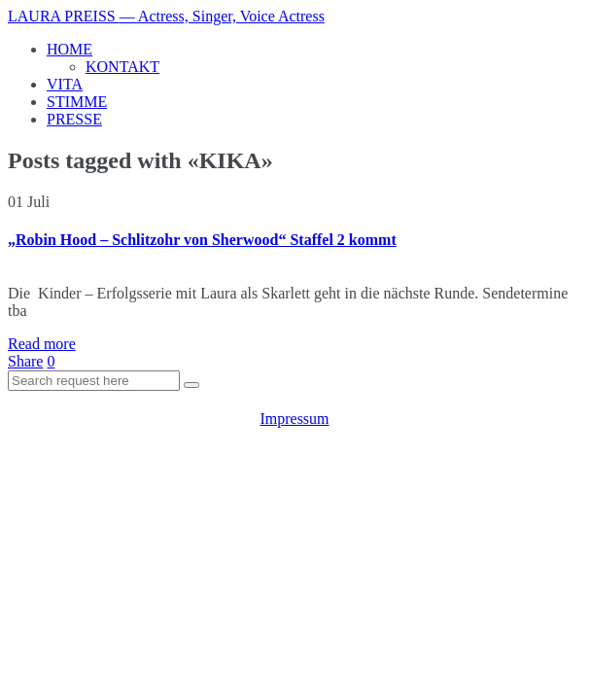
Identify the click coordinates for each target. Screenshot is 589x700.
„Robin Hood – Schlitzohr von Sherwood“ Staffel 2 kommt (202, 240)
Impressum (294, 419)
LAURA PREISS (166, 16)
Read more (42, 344)
